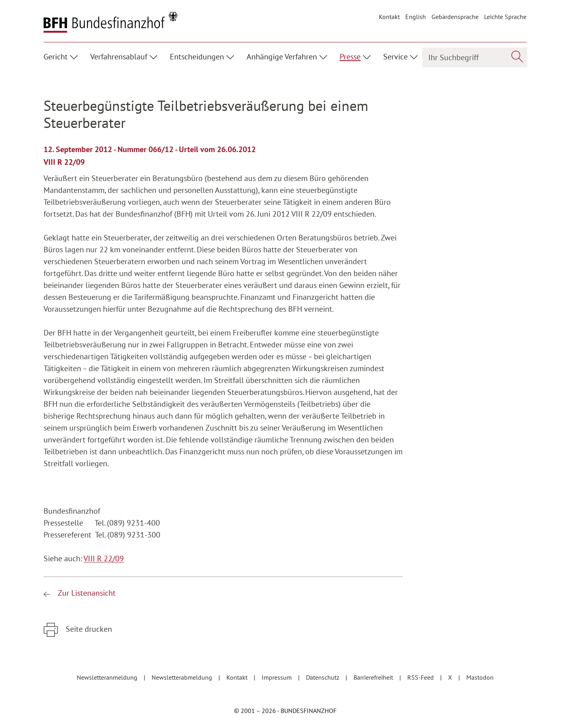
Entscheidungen (197, 57)
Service (395, 57)
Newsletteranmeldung (108, 677)
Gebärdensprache (455, 17)
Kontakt (389, 17)
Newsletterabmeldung (183, 677)
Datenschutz (323, 677)
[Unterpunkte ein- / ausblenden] (75, 56)
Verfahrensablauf (119, 57)
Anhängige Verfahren (282, 57)
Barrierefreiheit (374, 677)
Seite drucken (88, 629)
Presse (350, 57)
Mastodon (480, 677)
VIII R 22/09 (104, 558)
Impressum (277, 677)
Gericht (56, 57)
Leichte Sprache (505, 17)
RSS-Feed (421, 677)
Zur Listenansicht (86, 593)
